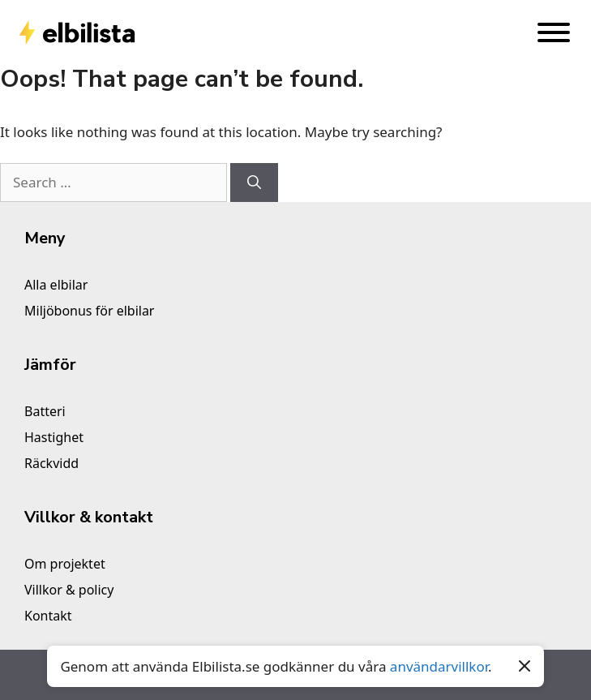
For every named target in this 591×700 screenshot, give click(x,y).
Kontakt (48, 616)
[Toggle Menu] (554, 32)
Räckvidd (51, 463)
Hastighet (54, 437)
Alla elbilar (56, 285)
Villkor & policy (69, 590)
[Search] (254, 183)
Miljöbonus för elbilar (89, 311)
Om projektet (65, 564)
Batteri (45, 411)
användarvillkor (439, 666)
